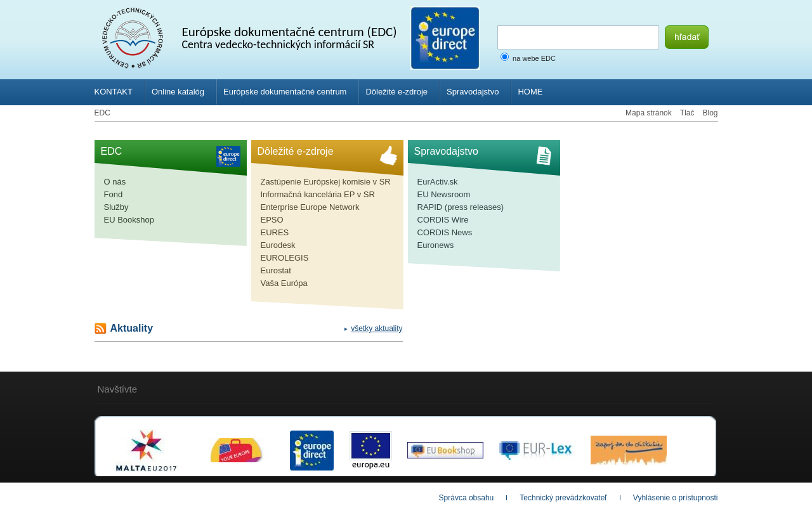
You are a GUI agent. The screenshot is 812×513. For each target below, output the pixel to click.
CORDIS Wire (443, 220)
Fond (114, 194)
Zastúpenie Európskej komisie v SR (326, 182)
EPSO (272, 220)
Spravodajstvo (473, 92)
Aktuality (132, 328)
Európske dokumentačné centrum (285, 92)
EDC (102, 113)
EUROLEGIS (285, 258)
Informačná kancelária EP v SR (318, 194)
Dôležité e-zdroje (396, 92)
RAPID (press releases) (461, 207)
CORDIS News (445, 232)
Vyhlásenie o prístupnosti (676, 498)
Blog (710, 113)
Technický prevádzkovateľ (563, 498)
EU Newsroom (444, 194)
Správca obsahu (467, 498)
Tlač (687, 113)
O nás (115, 182)
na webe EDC (534, 58)
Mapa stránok (649, 113)
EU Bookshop (129, 220)
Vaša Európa (284, 283)
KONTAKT (114, 92)
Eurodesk (278, 245)
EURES (275, 232)
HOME (530, 92)
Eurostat (276, 270)
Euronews (436, 245)
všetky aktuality (377, 328)
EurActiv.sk (438, 182)
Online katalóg (178, 92)
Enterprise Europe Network (310, 207)
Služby (116, 207)
